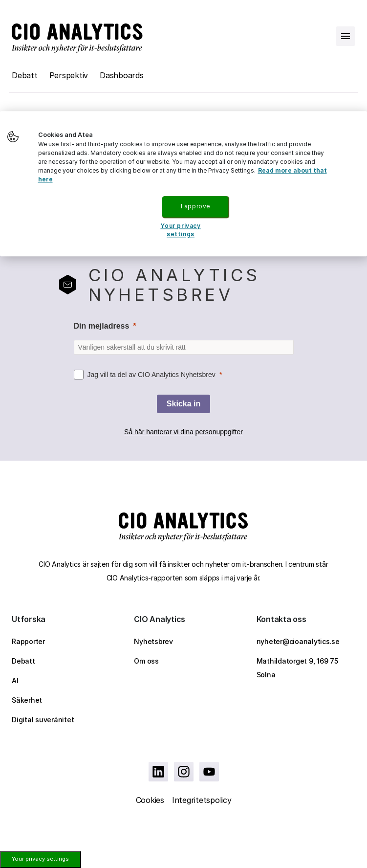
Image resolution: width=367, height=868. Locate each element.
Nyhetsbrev (153, 641)
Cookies (150, 800)
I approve (195, 206)
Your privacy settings (40, 859)
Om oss (146, 661)
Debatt (25, 75)
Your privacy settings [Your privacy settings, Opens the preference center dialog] (180, 230)
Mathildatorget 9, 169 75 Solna (297, 668)
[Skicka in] (183, 404)
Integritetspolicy (202, 800)
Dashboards (122, 75)
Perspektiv (69, 75)
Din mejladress (102, 326)
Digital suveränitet (43, 720)
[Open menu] (345, 36)
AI (15, 680)
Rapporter (28, 641)
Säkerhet (27, 700)
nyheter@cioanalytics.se (298, 641)
